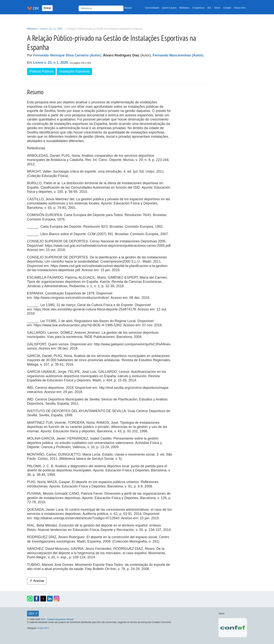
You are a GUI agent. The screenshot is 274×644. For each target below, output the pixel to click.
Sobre (217, 8)
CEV (32, 613)
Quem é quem (169, 8)
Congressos (198, 8)
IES (209, 8)
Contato (227, 8)
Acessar (37, 581)
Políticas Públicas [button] (41, 71)
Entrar (47, 8)
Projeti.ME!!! (43, 628)
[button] (30, 599)
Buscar (128, 8)
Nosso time (240, 8)
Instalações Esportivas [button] (74, 71)
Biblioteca (184, 8)
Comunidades (152, 8)
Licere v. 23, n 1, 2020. (51, 29)
